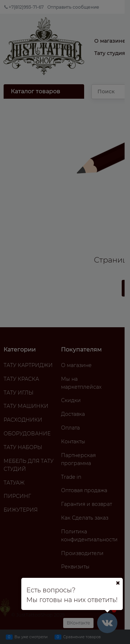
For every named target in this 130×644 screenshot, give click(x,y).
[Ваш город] (118, 583)
